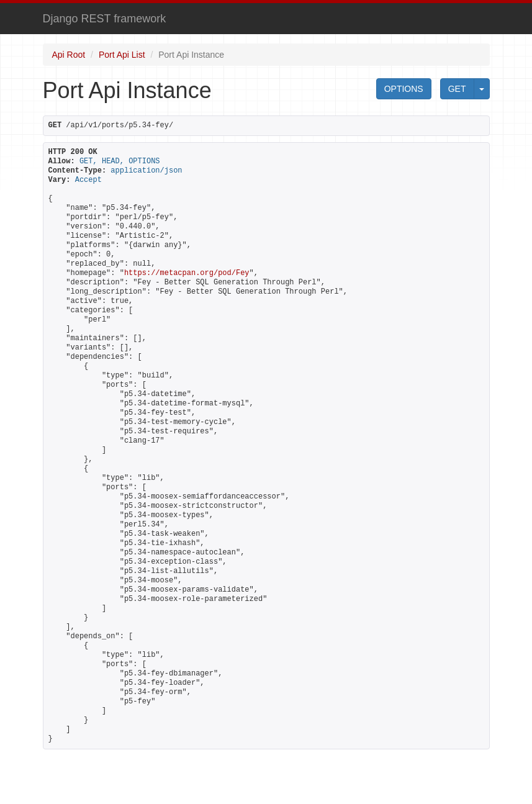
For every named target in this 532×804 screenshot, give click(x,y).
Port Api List (122, 55)
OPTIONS (404, 89)
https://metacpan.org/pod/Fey (187, 273)
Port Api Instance (191, 55)
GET (457, 89)
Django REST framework (105, 19)
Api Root (69, 55)
